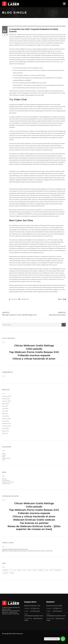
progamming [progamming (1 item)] (58, 570)
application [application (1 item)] (6, 570)
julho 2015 (5, 433)
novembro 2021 (7, 426)
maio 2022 (5, 411)
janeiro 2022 (6, 421)
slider (4, 457)
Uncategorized (25, 299)
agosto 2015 (6, 431)
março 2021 (5, 428)
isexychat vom (13, 214)
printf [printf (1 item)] (51, 570)
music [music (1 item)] (47, 570)
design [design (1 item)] (19, 570)
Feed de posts (6, 480)
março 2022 (5, 416)
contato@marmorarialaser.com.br (34, 616)
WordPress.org (6, 484)
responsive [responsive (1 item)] (6, 573)
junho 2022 (5, 409)
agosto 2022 (6, 404)
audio (4, 453)
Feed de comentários (8, 482)
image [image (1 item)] (29, 570)
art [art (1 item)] (11, 570)
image (4, 455)
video (4, 460)
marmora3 (14, 299)
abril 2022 (5, 414)
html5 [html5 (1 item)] (24, 570)
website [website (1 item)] (12, 573)
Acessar (4, 479)
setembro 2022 (6, 401)
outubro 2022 (6, 399)
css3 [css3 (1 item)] (14, 570)
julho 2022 (5, 406)
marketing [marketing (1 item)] (41, 570)
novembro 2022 (7, 396)
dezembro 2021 (7, 424)
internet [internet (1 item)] (34, 570)
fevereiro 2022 (6, 419)
